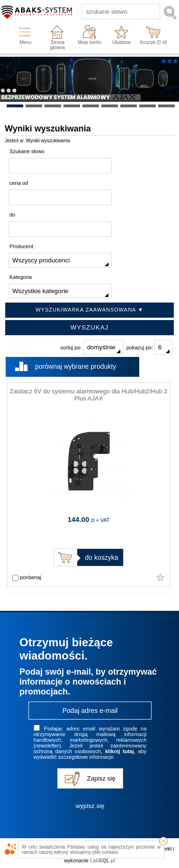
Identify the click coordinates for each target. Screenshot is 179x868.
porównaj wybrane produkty (76, 366)
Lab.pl (103, 860)
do (12, 215)
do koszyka (101, 557)
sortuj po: (92, 347)
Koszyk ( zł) (154, 42)
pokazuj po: (150, 347)
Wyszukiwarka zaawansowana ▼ (89, 310)
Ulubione (121, 42)
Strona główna (57, 45)
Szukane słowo (27, 151)
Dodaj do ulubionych (161, 577)
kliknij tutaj (119, 751)
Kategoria (21, 277)
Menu (25, 42)
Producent (21, 246)
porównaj (27, 578)
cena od (19, 183)
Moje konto (90, 42)
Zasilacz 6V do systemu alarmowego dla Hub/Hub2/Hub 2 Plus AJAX (88, 395)
